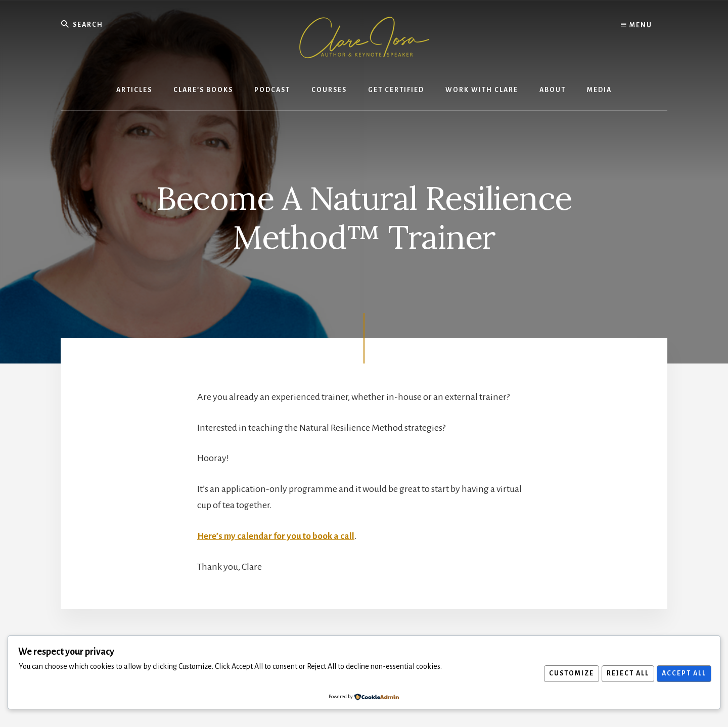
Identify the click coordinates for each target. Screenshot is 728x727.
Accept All (682, 673)
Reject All (624, 673)
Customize (565, 673)
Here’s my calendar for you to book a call (278, 535)
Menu (636, 25)
